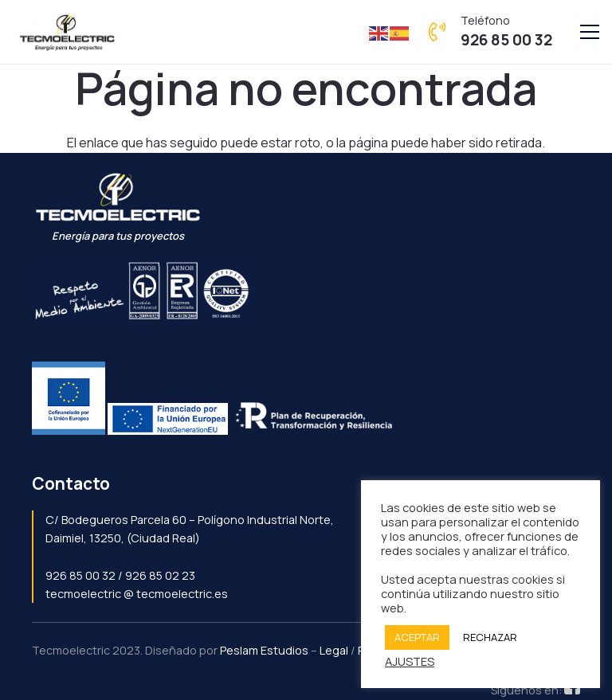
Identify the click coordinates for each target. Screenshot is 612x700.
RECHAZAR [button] (490, 637)
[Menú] (590, 32)
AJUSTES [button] (410, 661)
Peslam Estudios (264, 650)
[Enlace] (68, 32)
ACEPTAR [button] (417, 637)
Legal (334, 650)
